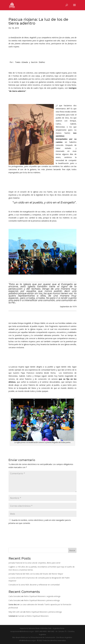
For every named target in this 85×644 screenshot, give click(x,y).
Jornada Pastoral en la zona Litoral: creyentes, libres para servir (34, 563)
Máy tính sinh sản (16, 612)
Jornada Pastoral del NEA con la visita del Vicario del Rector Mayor (36, 574)
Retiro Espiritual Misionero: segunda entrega (42, 596)
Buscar (72, 550)
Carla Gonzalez (15, 596)
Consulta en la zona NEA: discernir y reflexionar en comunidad (34, 585)
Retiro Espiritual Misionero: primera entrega (42, 600)
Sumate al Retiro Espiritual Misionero (33, 616)
